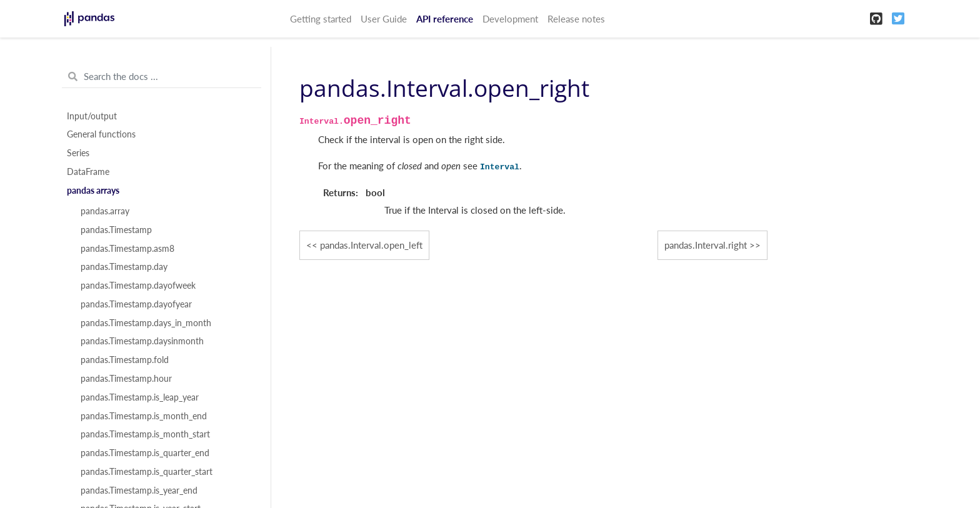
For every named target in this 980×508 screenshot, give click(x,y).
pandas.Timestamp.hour (126, 379)
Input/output (92, 116)
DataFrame (88, 172)
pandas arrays (93, 191)
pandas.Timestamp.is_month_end (144, 416)
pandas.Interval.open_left (371, 245)
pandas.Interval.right (706, 245)
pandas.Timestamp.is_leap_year (140, 397)
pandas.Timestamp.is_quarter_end (145, 453)
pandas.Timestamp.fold (125, 360)
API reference (445, 19)
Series (78, 153)
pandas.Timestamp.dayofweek (138, 286)
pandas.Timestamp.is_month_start (145, 434)
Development (510, 19)
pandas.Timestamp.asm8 (127, 249)
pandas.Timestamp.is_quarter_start (147, 472)
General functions (101, 134)
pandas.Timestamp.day (124, 267)
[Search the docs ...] (162, 77)
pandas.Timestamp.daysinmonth (142, 341)
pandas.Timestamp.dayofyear (136, 304)
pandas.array (105, 211)
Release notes (576, 19)
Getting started (321, 19)
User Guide (384, 19)
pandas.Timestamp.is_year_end (139, 491)
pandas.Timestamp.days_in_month (146, 323)
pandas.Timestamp (116, 230)
